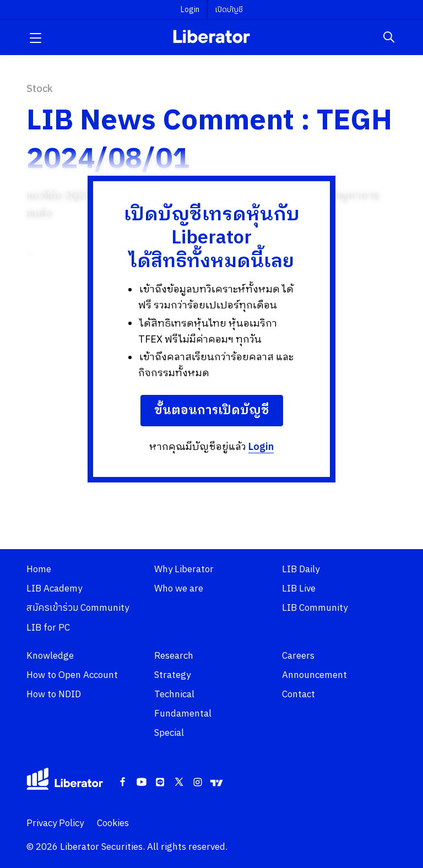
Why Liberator (184, 569)
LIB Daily (301, 569)
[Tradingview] (216, 783)
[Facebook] (123, 783)
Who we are (179, 589)
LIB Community (315, 608)
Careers (298, 656)
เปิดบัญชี (229, 10)
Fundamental (183, 714)
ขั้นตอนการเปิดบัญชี (212, 411)
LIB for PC (48, 628)
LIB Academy (54, 589)
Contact (299, 695)
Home (39, 569)
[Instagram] (198, 783)
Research (174, 656)
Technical (174, 695)
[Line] (160, 783)
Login (261, 447)
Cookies (113, 823)
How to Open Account (72, 675)
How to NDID (54, 695)
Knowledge (50, 656)
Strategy (172, 675)
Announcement (314, 675)
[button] (35, 37)
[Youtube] (142, 783)
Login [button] (190, 10)
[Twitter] (179, 783)
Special (169, 733)
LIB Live (299, 589)
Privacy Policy (55, 823)
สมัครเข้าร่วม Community (78, 608)
